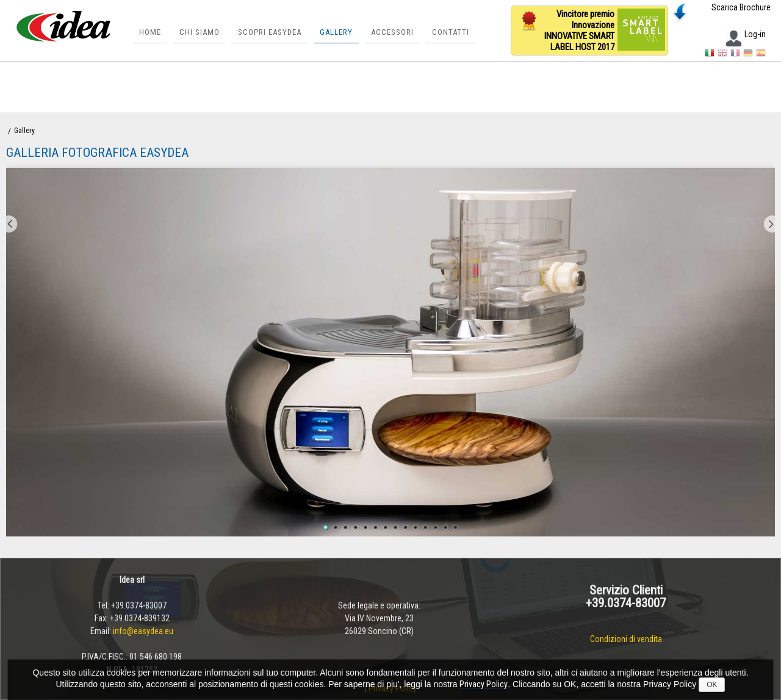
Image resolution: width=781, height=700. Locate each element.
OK (712, 685)
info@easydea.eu (143, 631)
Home (150, 32)
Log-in (745, 34)
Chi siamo (200, 32)
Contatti (451, 32)
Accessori (392, 32)
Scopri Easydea (270, 32)
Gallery (336, 32)
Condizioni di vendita (626, 639)
